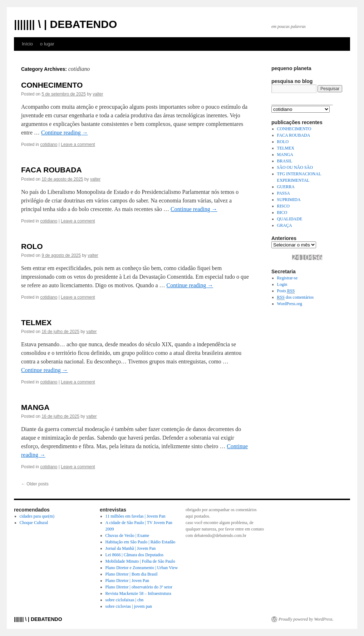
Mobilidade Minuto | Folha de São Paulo (140, 561)
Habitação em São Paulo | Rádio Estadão (141, 542)
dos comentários (296, 297)
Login (282, 284)
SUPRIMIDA (289, 200)
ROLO (32, 246)
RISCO (283, 206)
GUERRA (286, 187)
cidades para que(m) (37, 516)
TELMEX (36, 322)
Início (27, 44)
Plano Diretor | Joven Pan (127, 581)
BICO (282, 212)
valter (98, 94)
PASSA (284, 193)
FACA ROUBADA (51, 170)
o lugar (47, 44)
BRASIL (285, 161)
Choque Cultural (34, 523)
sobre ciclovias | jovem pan (129, 606)
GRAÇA (285, 225)
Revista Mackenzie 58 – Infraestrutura (138, 593)
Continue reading (65, 133)
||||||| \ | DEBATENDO (65, 24)
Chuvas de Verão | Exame (127, 535)
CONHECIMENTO (52, 85)
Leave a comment (78, 145)
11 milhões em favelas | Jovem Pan (136, 516)
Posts (286, 291)
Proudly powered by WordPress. (306, 619)
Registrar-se (287, 278)
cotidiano (49, 145)
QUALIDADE (290, 219)
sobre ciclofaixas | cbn (125, 600)
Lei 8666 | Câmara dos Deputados (135, 555)
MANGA (35, 407)
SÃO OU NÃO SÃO (295, 167)
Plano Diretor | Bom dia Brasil (132, 574)
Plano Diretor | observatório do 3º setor (139, 587)
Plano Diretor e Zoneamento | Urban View (142, 568)
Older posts (35, 484)
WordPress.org (290, 304)
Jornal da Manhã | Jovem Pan (131, 548)
